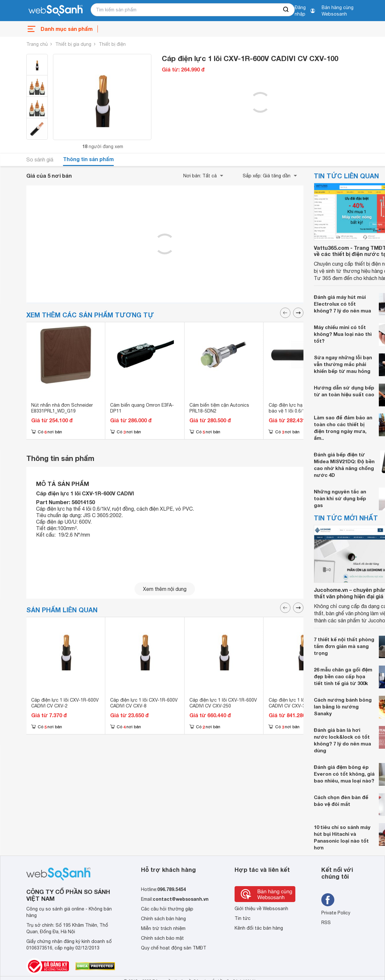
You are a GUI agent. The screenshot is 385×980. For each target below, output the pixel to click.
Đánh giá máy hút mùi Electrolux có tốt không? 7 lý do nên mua (342, 304)
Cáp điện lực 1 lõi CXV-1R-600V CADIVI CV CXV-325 (302, 703)
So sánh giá (40, 159)
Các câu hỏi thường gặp (167, 909)
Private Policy (336, 913)
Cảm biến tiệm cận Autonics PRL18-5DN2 (219, 408)
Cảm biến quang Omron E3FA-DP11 (142, 408)
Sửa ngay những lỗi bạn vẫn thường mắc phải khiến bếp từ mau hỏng (343, 364)
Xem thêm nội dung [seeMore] (165, 589)
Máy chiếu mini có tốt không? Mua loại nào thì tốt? (343, 334)
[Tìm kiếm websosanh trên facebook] (328, 900)
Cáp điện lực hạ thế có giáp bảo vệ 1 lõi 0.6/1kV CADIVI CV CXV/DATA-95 (301, 411)
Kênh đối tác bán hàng (259, 928)
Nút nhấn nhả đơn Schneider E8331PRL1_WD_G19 (62, 408)
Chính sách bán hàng (163, 919)
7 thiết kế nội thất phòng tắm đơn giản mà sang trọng (344, 646)
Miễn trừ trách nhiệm (163, 928)
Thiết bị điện (112, 44)
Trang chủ (37, 44)
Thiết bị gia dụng (73, 44)
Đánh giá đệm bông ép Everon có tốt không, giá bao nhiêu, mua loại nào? (344, 774)
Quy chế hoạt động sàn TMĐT (174, 948)
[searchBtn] (286, 10)
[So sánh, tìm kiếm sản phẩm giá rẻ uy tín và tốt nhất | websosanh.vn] (56, 11)
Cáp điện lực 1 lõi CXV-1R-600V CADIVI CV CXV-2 (65, 703)
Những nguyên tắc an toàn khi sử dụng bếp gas (340, 498)
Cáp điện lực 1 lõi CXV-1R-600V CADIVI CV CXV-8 (144, 703)
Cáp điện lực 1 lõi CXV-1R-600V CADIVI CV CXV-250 (223, 703)
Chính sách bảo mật (162, 938)
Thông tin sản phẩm (88, 159)
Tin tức (243, 918)
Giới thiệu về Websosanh (261, 909)
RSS (326, 923)
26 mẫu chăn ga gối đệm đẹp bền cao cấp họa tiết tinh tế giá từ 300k (343, 676)
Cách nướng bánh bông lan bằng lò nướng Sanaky (343, 706)
